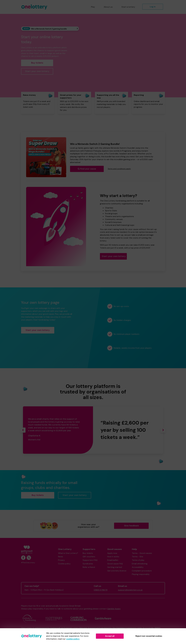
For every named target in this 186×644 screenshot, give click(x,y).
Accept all (110, 636)
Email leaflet (113, 560)
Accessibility (138, 567)
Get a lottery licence (117, 571)
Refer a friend (89, 567)
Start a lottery (128, 7)
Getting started (115, 567)
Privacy (61, 560)
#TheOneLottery (28, 563)
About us (108, 7)
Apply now (112, 553)
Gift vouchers (89, 557)
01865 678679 (101, 590)
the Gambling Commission (124, 628)
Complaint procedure (142, 571)
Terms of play (138, 560)
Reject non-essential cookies (149, 636)
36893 (157, 628)
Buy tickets (37, 63)
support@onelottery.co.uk (130, 590)
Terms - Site (137, 557)
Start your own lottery (37, 71)
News (61, 557)
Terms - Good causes (142, 553)
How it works (113, 557)
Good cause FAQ (115, 564)
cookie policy (73, 639)
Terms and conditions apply (119, 169)
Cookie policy (64, 564)
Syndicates (88, 564)
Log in (153, 7)
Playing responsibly (141, 574)
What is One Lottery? (68, 553)
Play (93, 7)
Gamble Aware (114, 609)
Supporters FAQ (90, 560)
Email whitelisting (140, 564)
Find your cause (87, 169)
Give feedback (131, 526)
